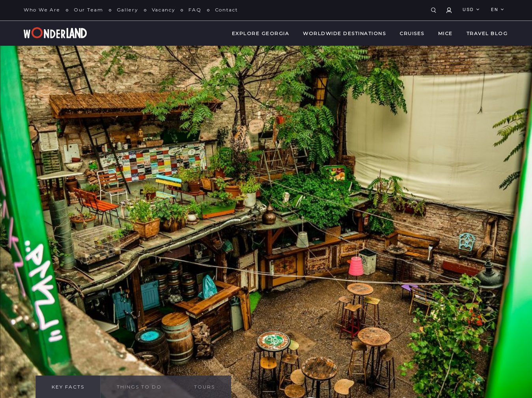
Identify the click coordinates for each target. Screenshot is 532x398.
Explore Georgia (261, 33)
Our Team (89, 10)
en (496, 10)
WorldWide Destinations (344, 33)
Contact (227, 10)
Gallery (128, 10)
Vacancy (164, 10)
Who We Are (42, 10)
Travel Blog (487, 33)
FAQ (195, 10)
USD (469, 10)
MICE (445, 33)
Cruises (412, 33)
